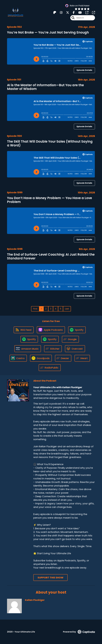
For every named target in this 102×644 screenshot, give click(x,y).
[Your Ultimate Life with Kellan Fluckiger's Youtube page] (78, 13)
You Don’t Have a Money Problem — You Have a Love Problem (49, 200)
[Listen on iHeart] (82, 358)
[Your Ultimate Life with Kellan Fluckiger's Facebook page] (72, 13)
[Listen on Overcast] (75, 349)
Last (67, 309)
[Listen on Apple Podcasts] (51, 330)
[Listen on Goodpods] (41, 358)
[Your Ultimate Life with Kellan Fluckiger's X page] (66, 13)
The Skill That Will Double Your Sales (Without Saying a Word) (50, 143)
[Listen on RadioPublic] (50, 368)
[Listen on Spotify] (77, 330)
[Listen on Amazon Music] (28, 349)
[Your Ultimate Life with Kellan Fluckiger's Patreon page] (55, 13)
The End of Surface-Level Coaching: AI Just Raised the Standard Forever (51, 256)
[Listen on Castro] (18, 358)
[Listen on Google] (70, 339)
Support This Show (50, 578)
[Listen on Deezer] (63, 358)
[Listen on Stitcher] (53, 349)
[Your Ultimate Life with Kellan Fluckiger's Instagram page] (60, 13)
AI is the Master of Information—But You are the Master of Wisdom (45, 87)
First (35, 309)
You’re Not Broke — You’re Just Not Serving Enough (48, 32)
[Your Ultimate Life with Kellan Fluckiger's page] (85, 13)
